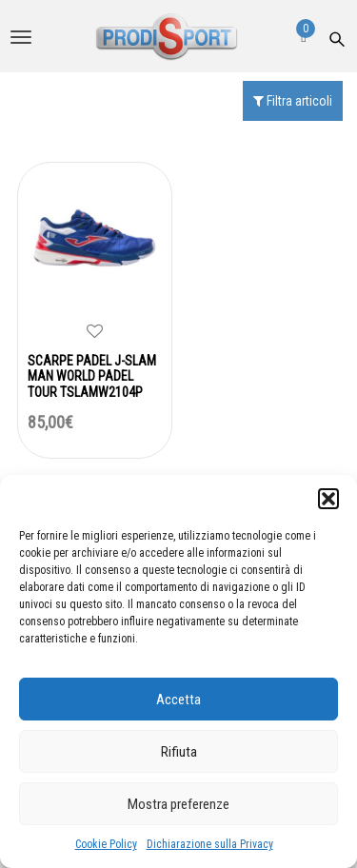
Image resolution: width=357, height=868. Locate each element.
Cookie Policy (106, 844)
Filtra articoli (293, 101)
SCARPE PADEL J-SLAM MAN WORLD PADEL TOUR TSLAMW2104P (92, 377)
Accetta (178, 700)
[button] (328, 499)
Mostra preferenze (178, 804)
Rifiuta (179, 752)
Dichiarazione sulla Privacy (210, 844)
